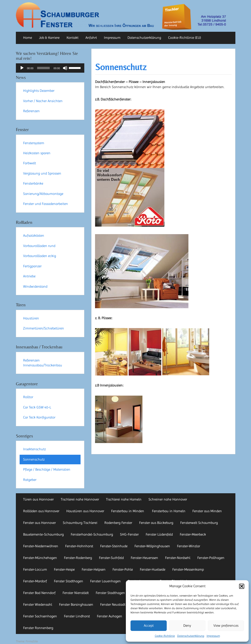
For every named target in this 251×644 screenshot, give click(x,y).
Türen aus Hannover (38, 499)
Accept (149, 626)
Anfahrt (91, 38)
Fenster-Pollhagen (211, 558)
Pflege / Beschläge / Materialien (47, 469)
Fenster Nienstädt (76, 593)
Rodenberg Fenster (118, 523)
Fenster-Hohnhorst (79, 546)
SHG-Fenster (129, 534)
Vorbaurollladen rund (39, 246)
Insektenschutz (34, 449)
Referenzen (31, 111)
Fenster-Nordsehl (178, 558)
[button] (242, 586)
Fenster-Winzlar (189, 546)
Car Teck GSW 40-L (37, 407)
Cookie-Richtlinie (165, 636)
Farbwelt (30, 163)
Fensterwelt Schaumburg (199, 523)
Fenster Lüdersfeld (159, 534)
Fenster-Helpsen (94, 569)
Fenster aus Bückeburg (156, 523)
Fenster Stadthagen (69, 581)
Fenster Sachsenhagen (40, 616)
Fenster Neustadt (113, 605)
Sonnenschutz (121, 67)
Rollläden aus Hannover (41, 511)
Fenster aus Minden (207, 511)
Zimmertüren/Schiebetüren (44, 328)
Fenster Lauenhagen (105, 581)
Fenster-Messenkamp (188, 569)
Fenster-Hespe (64, 569)
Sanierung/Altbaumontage (43, 194)
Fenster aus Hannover (39, 523)
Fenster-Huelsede (153, 569)
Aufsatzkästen (34, 236)
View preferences (226, 626)
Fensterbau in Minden (128, 511)
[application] (50, 68)
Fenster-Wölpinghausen (152, 546)
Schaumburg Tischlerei (80, 523)
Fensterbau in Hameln (169, 511)
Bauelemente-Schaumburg (43, 534)
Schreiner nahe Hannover (168, 499)
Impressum (213, 636)
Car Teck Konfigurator (39, 417)
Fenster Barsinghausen (76, 605)
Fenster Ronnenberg (38, 628)
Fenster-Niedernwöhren (41, 546)
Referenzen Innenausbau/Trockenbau (43, 363)
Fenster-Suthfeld (111, 558)
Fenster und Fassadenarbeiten (46, 204)
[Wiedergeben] (22, 68)
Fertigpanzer (32, 266)
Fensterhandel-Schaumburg (92, 534)
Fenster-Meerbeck (193, 534)
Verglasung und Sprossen (42, 173)
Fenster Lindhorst (77, 616)
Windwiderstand (35, 286)
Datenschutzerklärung (191, 636)
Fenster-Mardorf (35, 581)
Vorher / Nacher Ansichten (43, 101)
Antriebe (29, 276)
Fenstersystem (34, 143)
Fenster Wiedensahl (38, 605)
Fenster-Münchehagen (40, 558)
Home (28, 38)
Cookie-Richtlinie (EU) (185, 38)
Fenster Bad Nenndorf (39, 593)
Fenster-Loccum (35, 569)
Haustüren (31, 318)
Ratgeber (30, 480)
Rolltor (28, 397)
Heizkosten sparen (37, 153)
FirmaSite (32, 641)
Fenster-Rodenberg (78, 558)
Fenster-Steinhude (114, 546)
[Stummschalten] (65, 68)
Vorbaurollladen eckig (40, 256)
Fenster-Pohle (123, 569)
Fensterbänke (33, 183)
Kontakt (72, 38)
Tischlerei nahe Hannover (80, 499)
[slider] (43, 68)
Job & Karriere (49, 38)
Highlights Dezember (39, 91)
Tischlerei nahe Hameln (124, 499)
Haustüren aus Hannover (85, 511)
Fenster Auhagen (110, 616)
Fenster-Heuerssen (144, 558)
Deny (187, 626)
